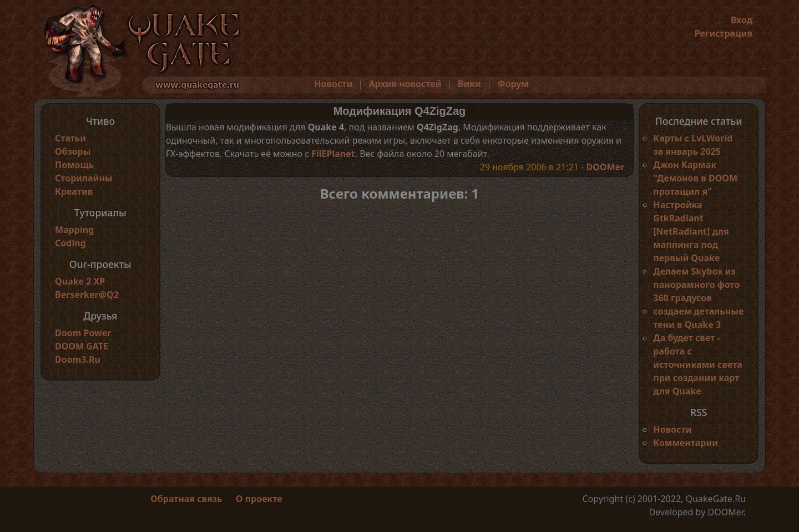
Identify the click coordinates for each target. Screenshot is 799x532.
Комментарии (686, 443)
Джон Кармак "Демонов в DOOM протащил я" (695, 178)
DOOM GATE (82, 346)
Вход (742, 20)
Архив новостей (405, 84)
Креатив (74, 191)
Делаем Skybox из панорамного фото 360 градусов (696, 285)
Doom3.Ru (78, 359)
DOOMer (605, 167)
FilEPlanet (333, 154)
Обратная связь (186, 499)
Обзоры (73, 151)
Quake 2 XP (80, 281)
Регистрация (723, 33)
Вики (469, 84)
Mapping (74, 230)
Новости (333, 84)
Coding (70, 243)
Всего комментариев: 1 (400, 193)
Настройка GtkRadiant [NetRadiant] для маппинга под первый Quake (691, 231)
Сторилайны (84, 178)
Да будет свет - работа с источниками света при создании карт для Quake (697, 364)
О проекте (259, 499)
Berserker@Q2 (87, 295)
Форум (513, 84)
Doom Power (83, 333)
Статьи (70, 138)
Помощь (74, 165)
